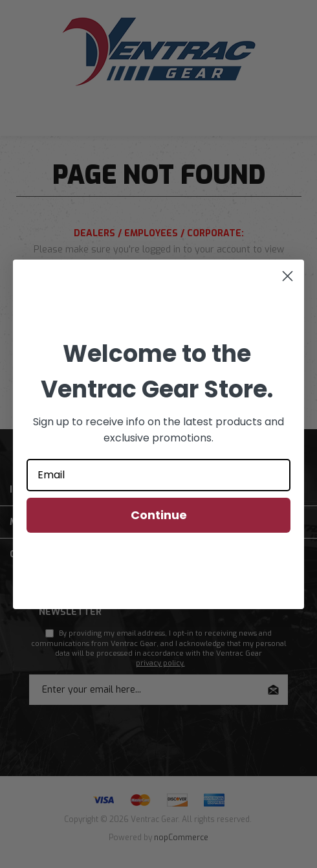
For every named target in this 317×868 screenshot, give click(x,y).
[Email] (158, 475)
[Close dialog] (288, 276)
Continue (159, 515)
